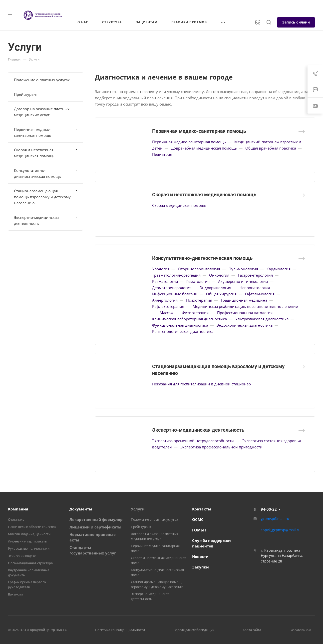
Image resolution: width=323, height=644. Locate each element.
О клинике (16, 519)
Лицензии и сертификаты (28, 541)
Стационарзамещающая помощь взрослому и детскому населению (46, 197)
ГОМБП (199, 530)
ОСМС (198, 519)
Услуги (138, 509)
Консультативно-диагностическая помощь (202, 258)
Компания (18, 509)
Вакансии (15, 594)
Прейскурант (26, 94)
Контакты (202, 509)
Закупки (200, 567)
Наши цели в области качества (32, 527)
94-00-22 (269, 509)
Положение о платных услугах (42, 80)
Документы (81, 509)
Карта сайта (252, 630)
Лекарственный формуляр (96, 519)
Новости (200, 556)
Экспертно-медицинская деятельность (198, 430)
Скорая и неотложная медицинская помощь (204, 195)
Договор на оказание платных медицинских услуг (42, 112)
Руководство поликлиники (29, 548)
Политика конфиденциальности (120, 630)
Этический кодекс (22, 556)
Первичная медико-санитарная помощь (199, 131)
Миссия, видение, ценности (29, 534)
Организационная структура (30, 563)
